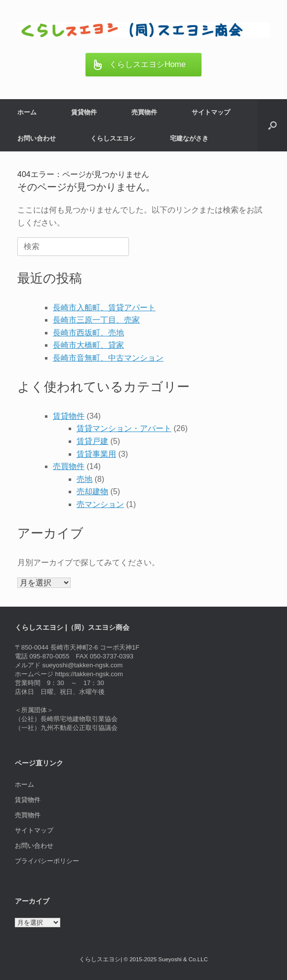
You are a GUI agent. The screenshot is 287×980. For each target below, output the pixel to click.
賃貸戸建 (92, 441)
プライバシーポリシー (47, 861)
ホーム (27, 112)
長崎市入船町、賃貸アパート (104, 308)
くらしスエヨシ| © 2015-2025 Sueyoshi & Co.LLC (143, 959)
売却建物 (92, 491)
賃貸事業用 (96, 454)
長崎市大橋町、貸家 (88, 345)
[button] (272, 125)
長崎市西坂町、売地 (88, 333)
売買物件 (144, 112)
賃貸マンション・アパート (124, 428)
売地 (84, 479)
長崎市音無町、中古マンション (108, 358)
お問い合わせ (37, 138)
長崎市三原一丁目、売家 (96, 320)
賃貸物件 (84, 112)
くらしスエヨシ (113, 138)
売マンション (100, 504)
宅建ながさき (189, 138)
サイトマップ (211, 112)
